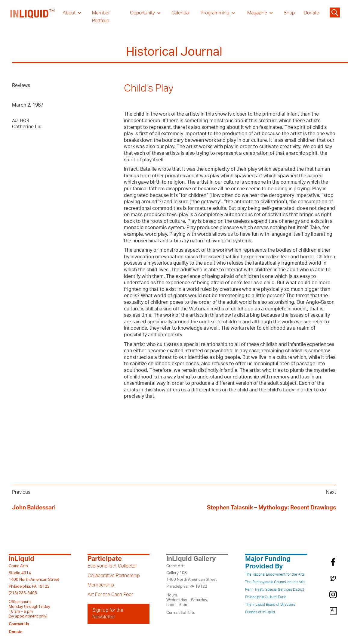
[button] (72, 13)
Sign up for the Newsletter (108, 614)
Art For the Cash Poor (110, 595)
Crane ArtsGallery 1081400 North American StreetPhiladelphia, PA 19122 (192, 576)
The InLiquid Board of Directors (270, 605)
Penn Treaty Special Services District (275, 590)
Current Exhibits (181, 613)
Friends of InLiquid (260, 612)
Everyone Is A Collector (112, 566)
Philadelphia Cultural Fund (266, 597)
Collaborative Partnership (114, 576)
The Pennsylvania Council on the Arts (275, 582)
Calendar (181, 13)
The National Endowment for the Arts (275, 574)
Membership (101, 585)
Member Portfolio (101, 17)
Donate (311, 13)
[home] (33, 17)
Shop (289, 13)
